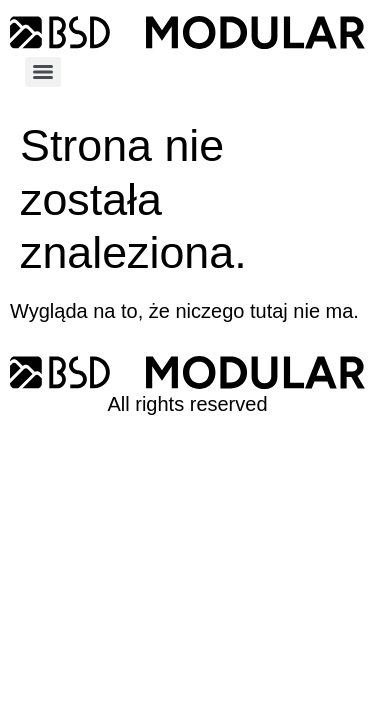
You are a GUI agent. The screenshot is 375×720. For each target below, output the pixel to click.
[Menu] (43, 72)
